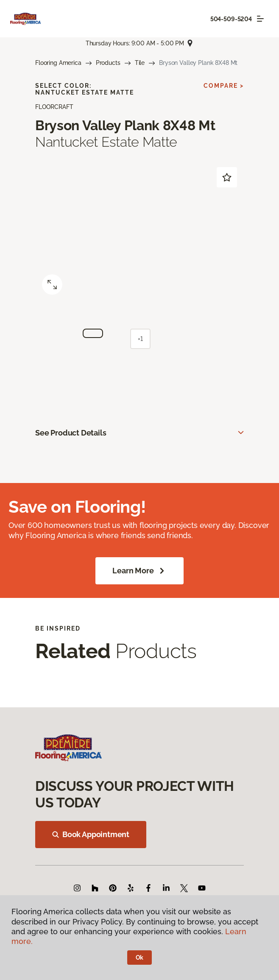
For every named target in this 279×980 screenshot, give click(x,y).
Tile (140, 63)
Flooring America (58, 63)
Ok (140, 958)
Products (108, 63)
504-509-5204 (231, 19)
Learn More (139, 571)
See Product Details (71, 433)
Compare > (224, 86)
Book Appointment (91, 834)
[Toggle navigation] (260, 19)
